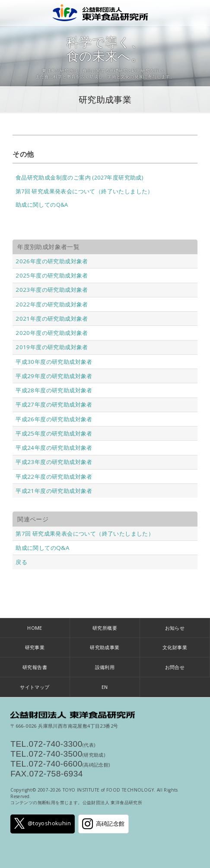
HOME (35, 628)
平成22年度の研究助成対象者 (54, 477)
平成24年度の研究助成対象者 (54, 448)
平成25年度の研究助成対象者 (54, 433)
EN (105, 687)
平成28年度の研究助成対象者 (54, 390)
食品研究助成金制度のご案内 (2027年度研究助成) (79, 177)
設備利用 (105, 667)
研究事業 (35, 647)
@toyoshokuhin (43, 823)
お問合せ (175, 667)
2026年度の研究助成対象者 (52, 261)
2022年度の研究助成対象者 (52, 304)
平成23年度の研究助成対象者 (54, 462)
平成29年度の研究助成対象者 (54, 376)
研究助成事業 (105, 99)
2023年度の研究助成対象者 (52, 290)
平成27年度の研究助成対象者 (54, 404)
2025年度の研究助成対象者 (52, 275)
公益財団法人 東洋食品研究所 (105, 13)
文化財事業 (175, 647)
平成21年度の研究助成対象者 (54, 491)
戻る (21, 562)
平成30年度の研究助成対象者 (54, 362)
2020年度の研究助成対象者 (52, 333)
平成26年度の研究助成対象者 (54, 419)
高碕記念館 (103, 824)
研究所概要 (105, 628)
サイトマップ (35, 687)
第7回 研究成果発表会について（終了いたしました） (84, 191)
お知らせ (175, 628)
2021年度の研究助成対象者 (52, 319)
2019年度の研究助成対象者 (52, 347)
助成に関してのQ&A (42, 205)
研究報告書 (35, 667)
